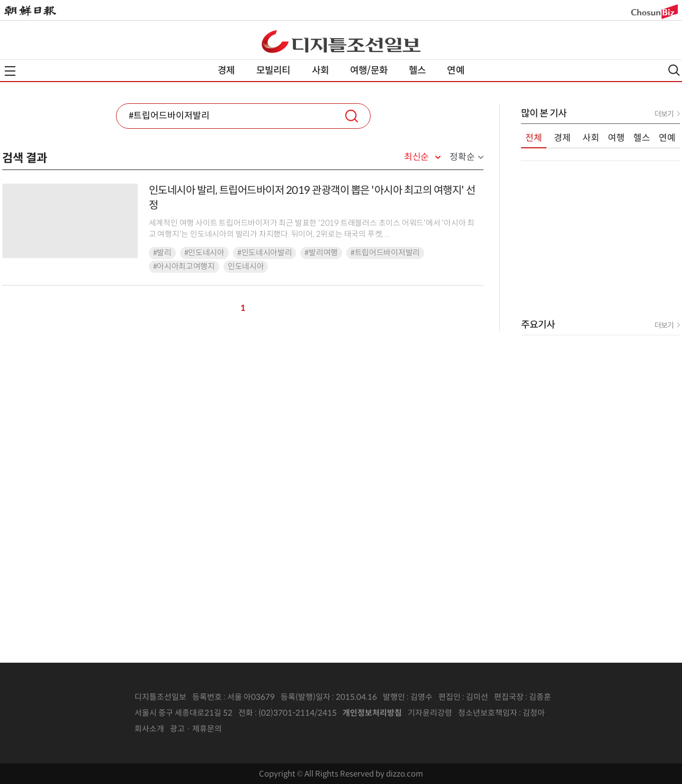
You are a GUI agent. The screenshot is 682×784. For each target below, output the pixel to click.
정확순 (462, 157)
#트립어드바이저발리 (385, 253)
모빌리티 (273, 70)
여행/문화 (369, 70)
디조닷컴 (341, 41)
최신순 (416, 157)
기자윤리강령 (430, 713)
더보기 (664, 114)
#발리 (162, 253)
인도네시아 (246, 266)
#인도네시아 (204, 253)
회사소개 (149, 729)
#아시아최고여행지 (184, 266)
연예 (455, 70)
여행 (616, 138)
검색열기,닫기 (674, 70)
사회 (320, 70)
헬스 (417, 70)
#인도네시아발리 (265, 253)
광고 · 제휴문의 (196, 729)
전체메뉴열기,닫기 (10, 71)
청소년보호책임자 (488, 713)
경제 (226, 70)
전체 (534, 138)
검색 (352, 116)
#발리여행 (321, 253)
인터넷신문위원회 (580, 713)
